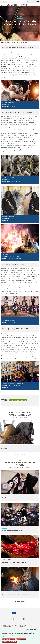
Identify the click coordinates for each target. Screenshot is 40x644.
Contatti (26, 627)
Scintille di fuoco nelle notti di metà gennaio (16, 595)
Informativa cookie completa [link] (10, 642)
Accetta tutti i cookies (9, 639)
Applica (28, 1)
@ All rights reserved (15, 182)
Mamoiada (5, 448)
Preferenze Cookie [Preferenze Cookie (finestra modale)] (21, 639)
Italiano (37, 1)
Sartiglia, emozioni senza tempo (12, 530)
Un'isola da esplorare (7, 560)
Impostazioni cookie (18, 627)
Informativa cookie (7, 627)
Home (3, 42)
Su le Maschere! (7, 498)
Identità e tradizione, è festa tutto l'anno (15, 562)
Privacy (31, 625)
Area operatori (18, 625)
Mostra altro (20, 601)
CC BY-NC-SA (11, 107)
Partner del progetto (7, 625)
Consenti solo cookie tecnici (32, 630)
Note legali (26, 625)
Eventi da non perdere (20, 17)
